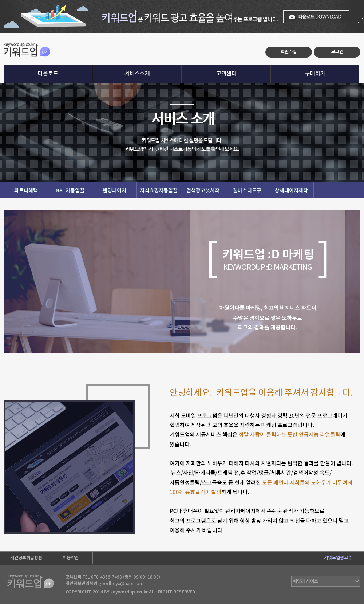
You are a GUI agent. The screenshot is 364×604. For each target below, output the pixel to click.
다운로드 (48, 73)
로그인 (337, 52)
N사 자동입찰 (70, 190)
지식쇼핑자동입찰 (159, 190)
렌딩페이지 (114, 190)
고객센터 (226, 73)
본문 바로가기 (0, 33)
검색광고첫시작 (203, 190)
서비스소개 (137, 73)
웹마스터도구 (247, 190)
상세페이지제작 (291, 190)
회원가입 (289, 52)
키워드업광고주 (338, 558)
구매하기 (315, 73)
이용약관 (71, 558)
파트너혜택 (26, 190)
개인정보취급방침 (26, 558)
